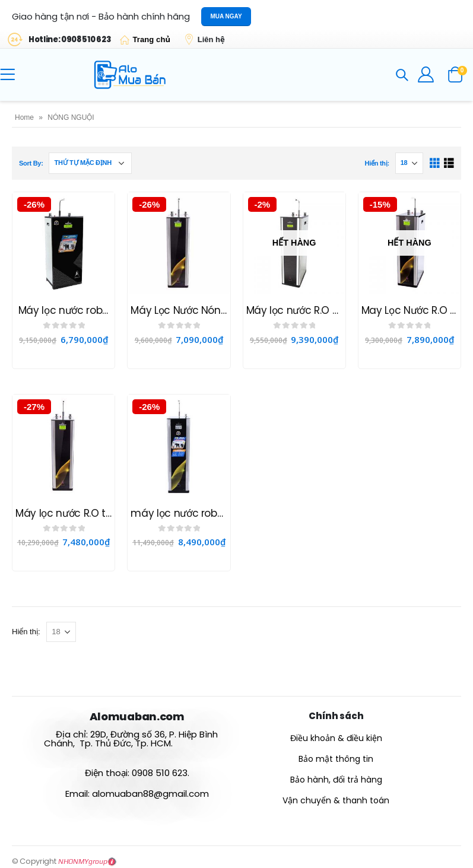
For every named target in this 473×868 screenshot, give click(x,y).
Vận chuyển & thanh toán (336, 800)
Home (24, 117)
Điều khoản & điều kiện (336, 738)
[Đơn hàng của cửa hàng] (90, 163)
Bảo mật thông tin (336, 759)
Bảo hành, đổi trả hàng (336, 780)
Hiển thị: (377, 163)
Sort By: (31, 163)
